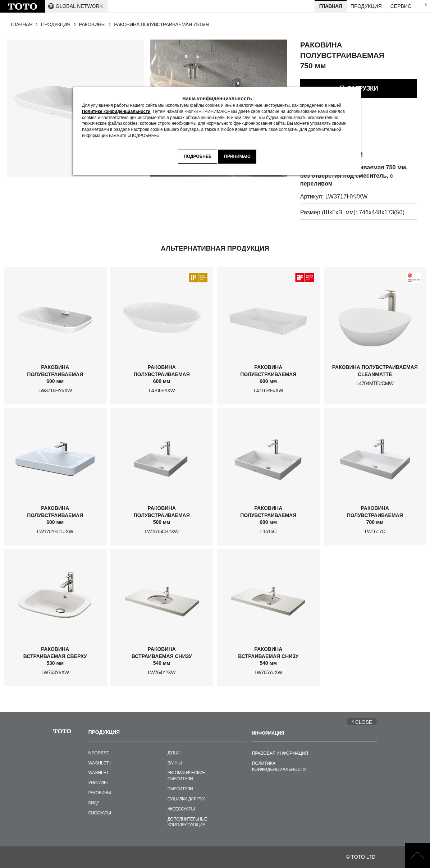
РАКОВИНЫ (92, 24)
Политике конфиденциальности (116, 111)
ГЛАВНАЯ (22, 24)
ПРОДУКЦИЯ (56, 24)
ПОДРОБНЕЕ (198, 156)
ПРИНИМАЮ (237, 156)
